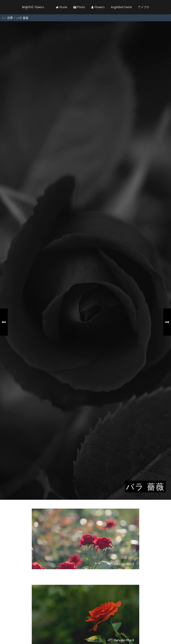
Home (62, 7)
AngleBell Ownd (121, 7)
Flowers (98, 7)
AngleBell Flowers (33, 7)
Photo (79, 7)
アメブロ (143, 7)
